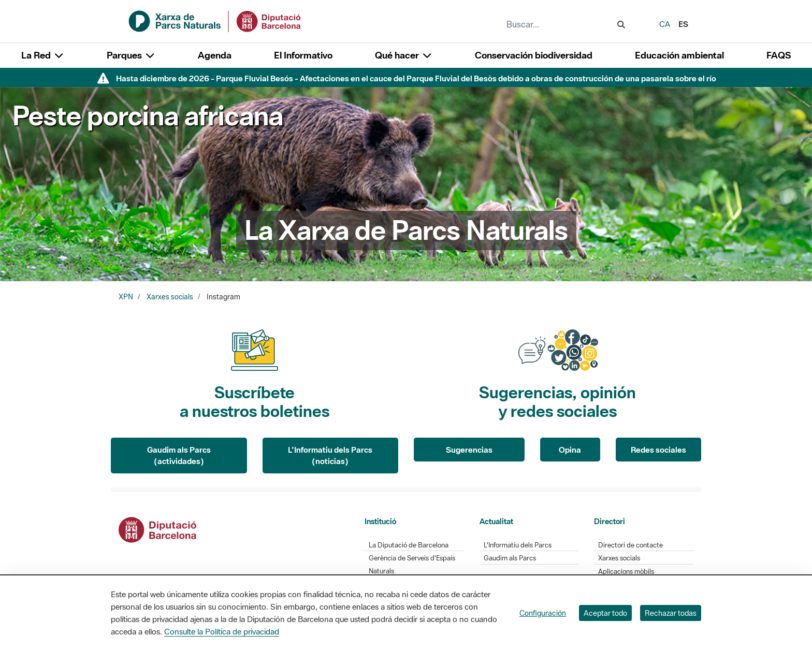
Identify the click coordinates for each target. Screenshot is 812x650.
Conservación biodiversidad (534, 55)
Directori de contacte (630, 545)
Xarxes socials (170, 297)
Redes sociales (658, 450)
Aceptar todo (605, 613)
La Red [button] (43, 55)
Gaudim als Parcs (510, 558)
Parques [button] (131, 55)
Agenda (215, 55)
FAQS (779, 55)
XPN (126, 297)
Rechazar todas (671, 613)
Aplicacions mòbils (626, 572)
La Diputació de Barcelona (409, 545)
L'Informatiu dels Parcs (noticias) (330, 456)
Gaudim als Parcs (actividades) (179, 456)
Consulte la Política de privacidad (222, 631)
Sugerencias (469, 450)
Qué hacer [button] (404, 55)
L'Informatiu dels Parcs (518, 545)
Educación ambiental (679, 55)
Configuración (543, 613)
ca (665, 24)
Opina (570, 450)
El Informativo (303, 55)
